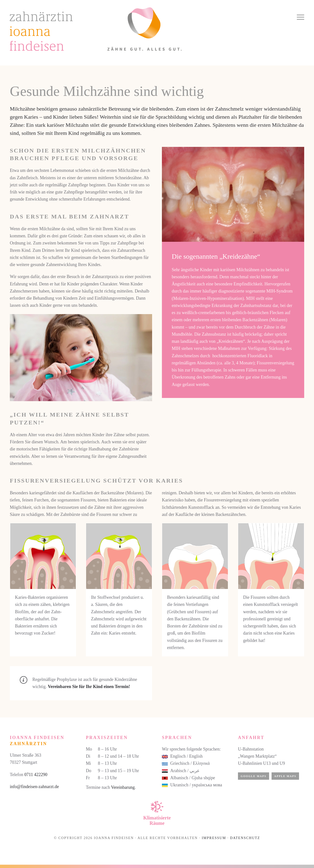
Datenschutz (245, 838)
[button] (301, 17)
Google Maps (254, 776)
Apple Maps (285, 776)
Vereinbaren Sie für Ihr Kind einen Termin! (89, 687)
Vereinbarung (123, 787)
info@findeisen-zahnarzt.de (34, 787)
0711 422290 (36, 775)
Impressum (214, 838)
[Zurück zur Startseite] (96, 29)
